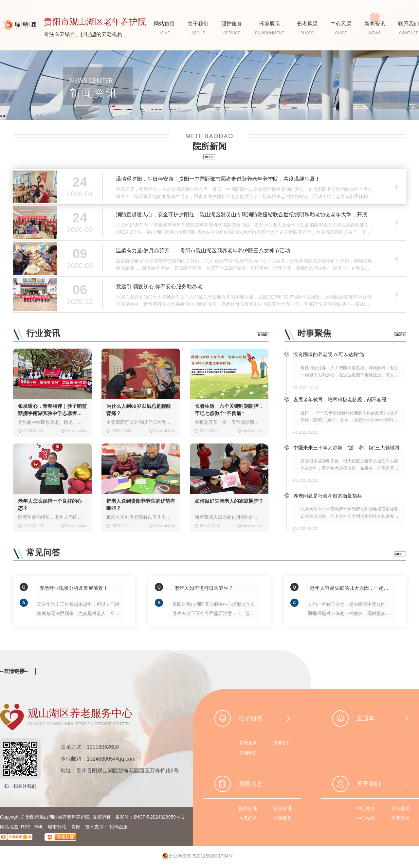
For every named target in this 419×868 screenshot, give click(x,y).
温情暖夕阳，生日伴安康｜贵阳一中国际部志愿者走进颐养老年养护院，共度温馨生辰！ (218, 179)
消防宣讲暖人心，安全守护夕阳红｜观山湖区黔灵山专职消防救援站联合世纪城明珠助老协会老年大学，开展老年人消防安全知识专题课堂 (245, 215)
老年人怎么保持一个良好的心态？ (50, 505)
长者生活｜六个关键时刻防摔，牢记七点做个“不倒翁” (229, 410)
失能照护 (248, 753)
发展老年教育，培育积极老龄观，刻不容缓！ (342, 399)
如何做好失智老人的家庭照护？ (229, 501)
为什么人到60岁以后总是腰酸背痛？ (139, 410)
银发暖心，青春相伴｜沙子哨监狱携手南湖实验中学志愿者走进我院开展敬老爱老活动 (52, 410)
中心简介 (366, 808)
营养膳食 (400, 818)
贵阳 (76, 827)
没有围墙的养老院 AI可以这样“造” (330, 354)
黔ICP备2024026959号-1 (159, 817)
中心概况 (400, 808)
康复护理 (282, 743)
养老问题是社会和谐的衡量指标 (328, 496)
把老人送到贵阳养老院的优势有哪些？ (141, 505)
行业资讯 (282, 808)
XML (39, 827)
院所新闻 (248, 808)
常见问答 (248, 818)
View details (76, 431)
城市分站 (57, 827)
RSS (26, 827)
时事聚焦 (282, 818)
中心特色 (366, 818)
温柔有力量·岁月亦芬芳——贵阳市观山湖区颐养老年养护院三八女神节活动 (203, 251)
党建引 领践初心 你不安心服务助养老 (159, 287)
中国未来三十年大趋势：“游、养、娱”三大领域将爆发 (350, 448)
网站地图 (9, 827)
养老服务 (248, 743)
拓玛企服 (118, 827)
